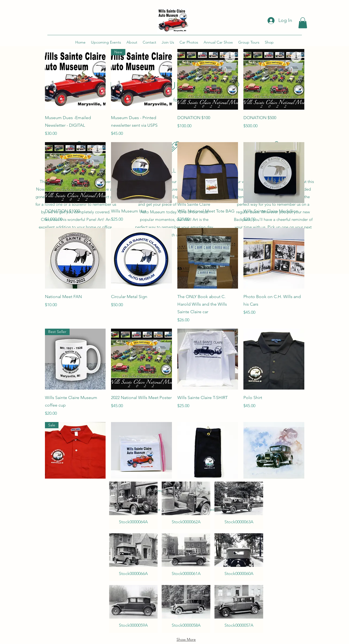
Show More (186, 639)
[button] (303, 23)
